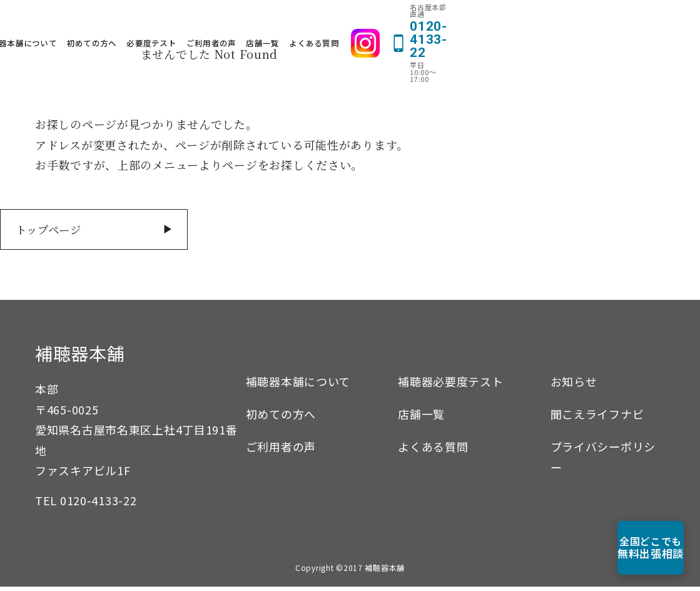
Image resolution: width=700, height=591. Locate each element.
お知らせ (574, 386)
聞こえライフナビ (597, 418)
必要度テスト (339, 20)
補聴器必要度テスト (450, 386)
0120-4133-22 (99, 505)
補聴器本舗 (80, 357)
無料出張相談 (629, 547)
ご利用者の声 (398, 20)
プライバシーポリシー (603, 461)
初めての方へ (279, 20)
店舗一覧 (450, 20)
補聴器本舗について (207, 20)
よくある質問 (502, 20)
